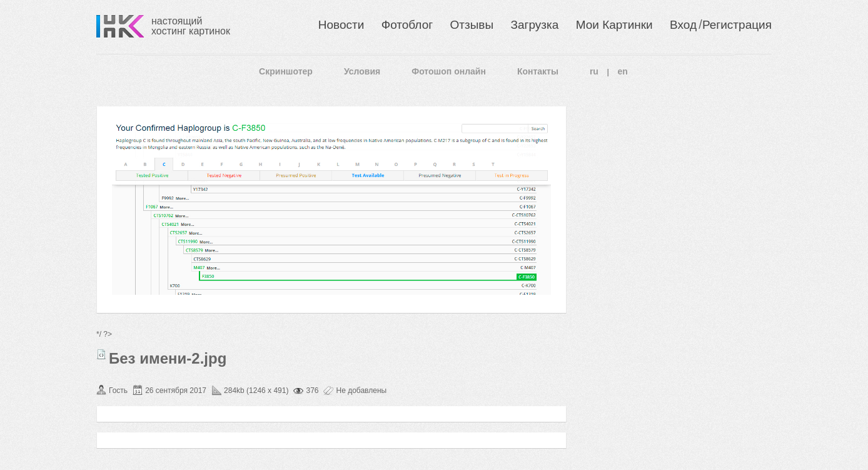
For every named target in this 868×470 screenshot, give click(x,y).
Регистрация (737, 25)
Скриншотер (286, 71)
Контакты (538, 71)
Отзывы (472, 25)
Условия (362, 71)
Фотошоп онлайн (449, 71)
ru (594, 71)
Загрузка (534, 25)
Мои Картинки (614, 25)
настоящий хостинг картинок (191, 26)
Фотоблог (407, 25)
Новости (341, 25)
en (623, 71)
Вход (683, 25)
